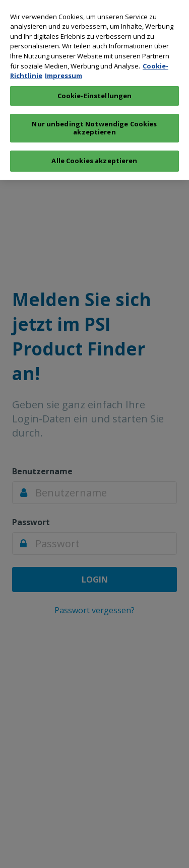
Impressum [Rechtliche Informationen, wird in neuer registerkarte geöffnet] (64, 73)
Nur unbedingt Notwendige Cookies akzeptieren (94, 125)
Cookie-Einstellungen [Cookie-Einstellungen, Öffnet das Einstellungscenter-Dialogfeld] (95, 93)
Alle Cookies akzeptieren (94, 158)
